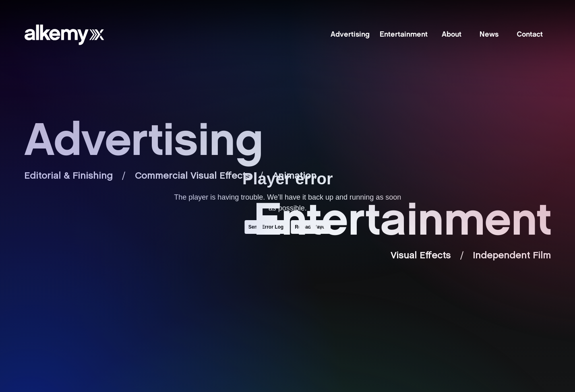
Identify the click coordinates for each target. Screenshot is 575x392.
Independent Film (512, 256)
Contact (530, 35)
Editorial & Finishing (68, 176)
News (489, 35)
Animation (295, 176)
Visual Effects (421, 256)
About (452, 35)
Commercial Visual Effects (193, 176)
